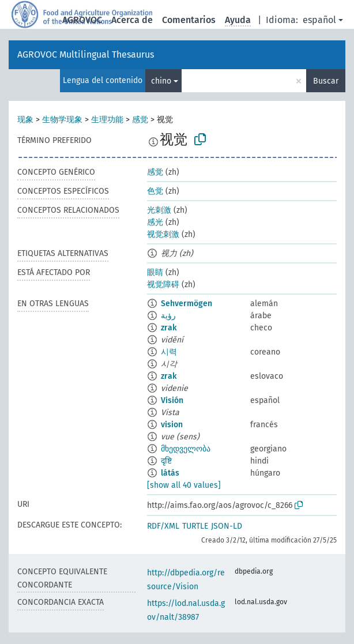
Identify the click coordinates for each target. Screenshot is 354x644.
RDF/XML (163, 526)
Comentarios (189, 20)
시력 (169, 352)
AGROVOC (82, 20)
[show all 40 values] (184, 485)
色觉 (155, 191)
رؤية (168, 316)
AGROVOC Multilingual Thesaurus (86, 54)
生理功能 (107, 120)
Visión (172, 400)
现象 (25, 120)
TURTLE (195, 526)
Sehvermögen (187, 304)
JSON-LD (227, 526)
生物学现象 (62, 120)
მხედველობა (186, 449)
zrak (169, 328)
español (319, 20)
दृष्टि (166, 461)
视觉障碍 (163, 285)
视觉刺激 (163, 234)
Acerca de (132, 20)
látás (170, 473)
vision (172, 425)
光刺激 (159, 210)
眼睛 (155, 272)
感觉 (140, 120)
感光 (155, 222)
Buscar (326, 81)
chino (161, 81)
